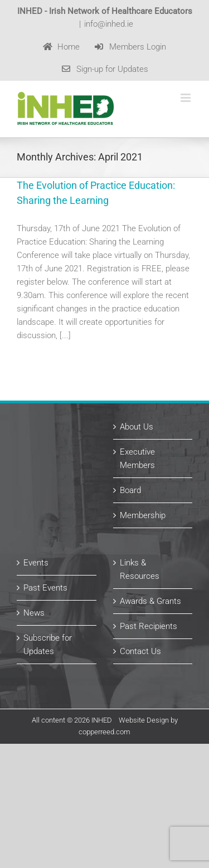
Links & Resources (140, 569)
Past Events (45, 588)
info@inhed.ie (109, 24)
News (34, 613)
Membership (143, 515)
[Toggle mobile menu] (186, 98)
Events (36, 563)
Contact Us (140, 651)
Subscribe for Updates (48, 645)
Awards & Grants (150, 601)
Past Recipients (149, 626)
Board (130, 490)
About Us (137, 427)
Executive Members (137, 459)
